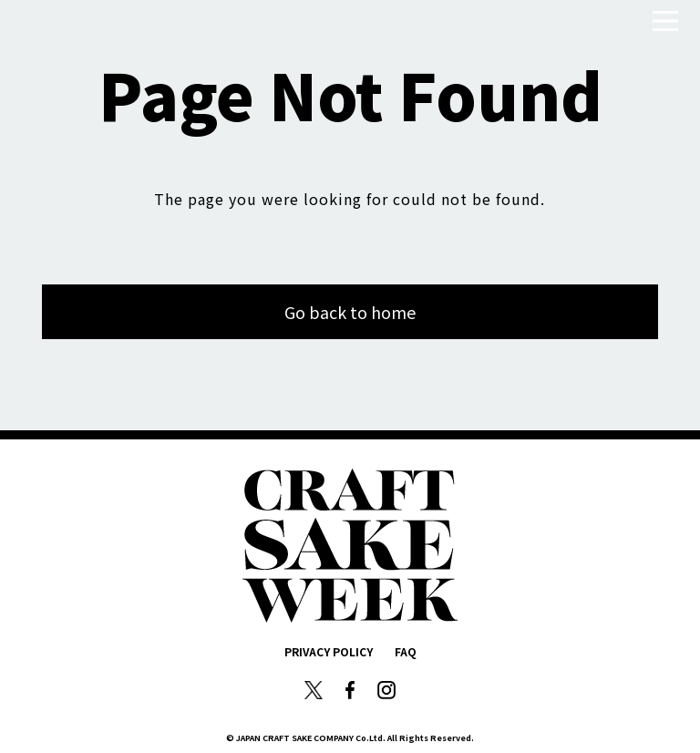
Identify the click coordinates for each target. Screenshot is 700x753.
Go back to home (350, 312)
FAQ (406, 651)
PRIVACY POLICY (329, 651)
